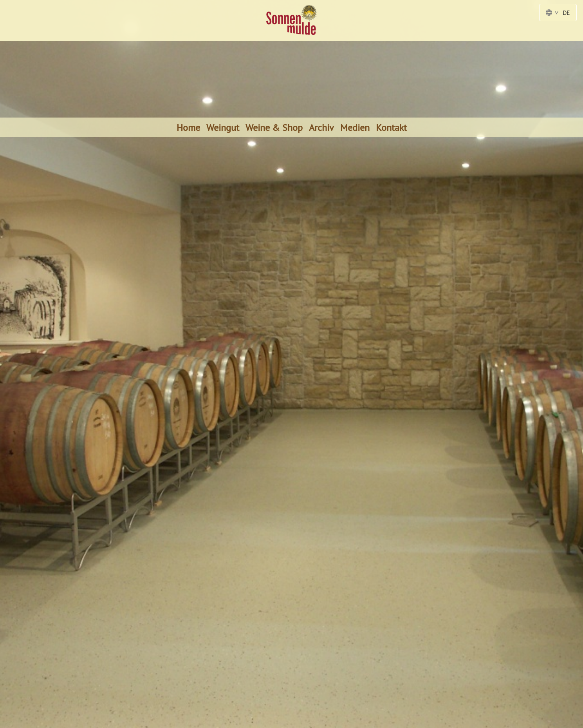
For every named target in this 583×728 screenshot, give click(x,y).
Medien (355, 127)
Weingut (223, 127)
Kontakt (391, 127)
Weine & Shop (274, 127)
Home (188, 127)
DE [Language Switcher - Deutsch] (558, 13)
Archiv (321, 127)
